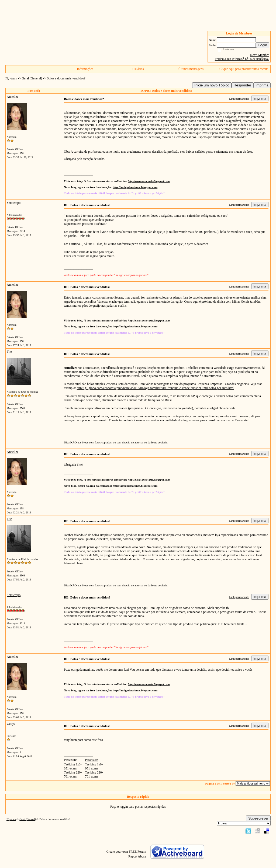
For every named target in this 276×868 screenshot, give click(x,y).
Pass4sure (92, 760)
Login (263, 45)
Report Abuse (137, 856)
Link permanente (239, 99)
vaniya (11, 724)
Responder (242, 85)
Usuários (138, 69)
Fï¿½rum (11, 78)
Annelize (13, 97)
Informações (85, 69)
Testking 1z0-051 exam (94, 766)
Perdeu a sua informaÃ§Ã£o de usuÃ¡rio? (242, 59)
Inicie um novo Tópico (212, 85)
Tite (9, 352)
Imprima (262, 85)
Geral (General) (32, 78)
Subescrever (258, 818)
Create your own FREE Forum (126, 852)
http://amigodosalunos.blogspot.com (135, 187)
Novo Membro (260, 55)
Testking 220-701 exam (94, 774)
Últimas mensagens (191, 69)
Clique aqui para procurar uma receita (244, 69)
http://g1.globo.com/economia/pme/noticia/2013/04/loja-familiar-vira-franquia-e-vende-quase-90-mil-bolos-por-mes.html (156, 388)
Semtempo (14, 203)
